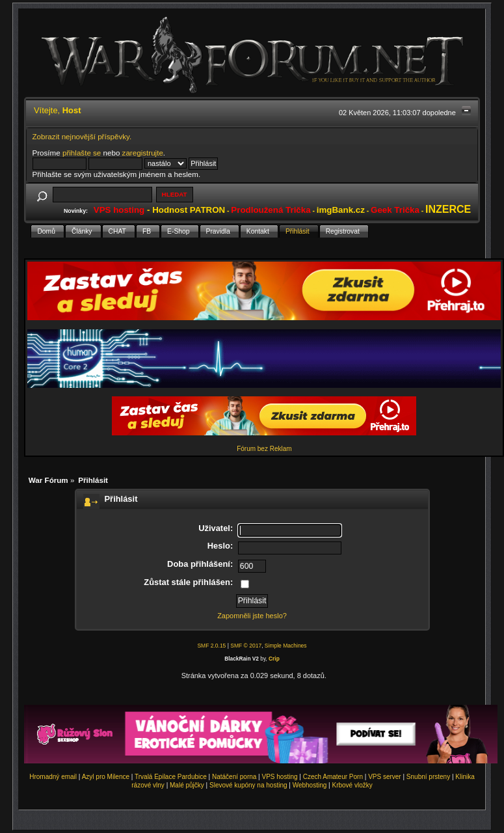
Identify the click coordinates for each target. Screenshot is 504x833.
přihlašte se (82, 153)
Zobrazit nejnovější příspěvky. (82, 136)
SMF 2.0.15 (211, 646)
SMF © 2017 (246, 646)
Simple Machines (286, 646)
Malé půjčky (187, 785)
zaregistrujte (143, 153)
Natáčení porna (234, 777)
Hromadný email (53, 777)
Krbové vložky (352, 785)
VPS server (385, 777)
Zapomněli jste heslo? (252, 616)
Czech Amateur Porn (333, 777)
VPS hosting (280, 777)
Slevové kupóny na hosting (248, 785)
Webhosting (310, 785)
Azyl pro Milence (106, 777)
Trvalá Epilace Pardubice (171, 777)
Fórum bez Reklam (264, 449)
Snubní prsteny (428, 777)
